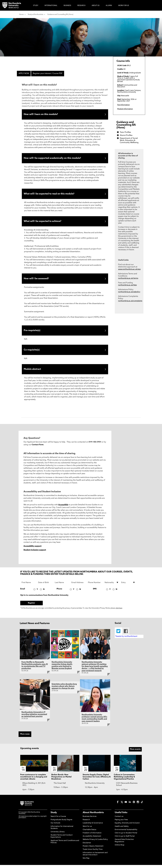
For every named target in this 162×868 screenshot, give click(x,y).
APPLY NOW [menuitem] (24, 73)
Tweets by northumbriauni (126, 639)
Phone (59, 592)
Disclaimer (87, 846)
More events (135, 752)
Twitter (118, 634)
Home (21, 15)
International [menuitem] (51, 6)
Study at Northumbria (35, 15)
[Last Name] (62, 586)
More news (25, 737)
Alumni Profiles (126, 135)
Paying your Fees (121, 823)
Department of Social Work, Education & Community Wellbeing (129, 140)
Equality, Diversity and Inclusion (127, 826)
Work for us (87, 829)
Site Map (86, 861)
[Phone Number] (95, 586)
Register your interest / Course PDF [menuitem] (48, 73)
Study (54, 816)
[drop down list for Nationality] (112, 586)
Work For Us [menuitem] (124, 6)
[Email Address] (78, 586)
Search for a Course (58, 820)
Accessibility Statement (92, 839)
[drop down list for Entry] (128, 586)
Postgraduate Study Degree (61, 823)
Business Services (90, 820)
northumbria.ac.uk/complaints (130, 301)
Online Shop (120, 848)
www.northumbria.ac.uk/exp (129, 269)
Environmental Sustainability (126, 833)
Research (86, 823)
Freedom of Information (92, 836)
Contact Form (38, 448)
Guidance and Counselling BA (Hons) (60, 15)
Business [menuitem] (67, 6)
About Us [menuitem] (96, 6)
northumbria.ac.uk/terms (128, 278)
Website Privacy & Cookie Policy (95, 843)
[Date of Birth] (45, 586)
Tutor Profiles (125, 132)
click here (119, 611)
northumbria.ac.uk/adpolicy (129, 292)
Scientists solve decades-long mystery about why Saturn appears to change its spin (64, 689)
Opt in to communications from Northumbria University (44, 598)
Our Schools (55, 826)
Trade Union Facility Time (93, 853)
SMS (95, 592)
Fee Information (123, 105)
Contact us (119, 820)
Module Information (125, 109)
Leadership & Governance (93, 826)
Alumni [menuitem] (109, 6)
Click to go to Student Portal (126, 836)
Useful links (121, 816)
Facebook (126, 634)
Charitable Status (89, 833)
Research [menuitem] (81, 6)
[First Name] (29, 586)
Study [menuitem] (36, 6)
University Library (58, 835)
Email (23, 592)
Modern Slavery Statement (93, 849)
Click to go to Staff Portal (125, 839)
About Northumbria (93, 816)
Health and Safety (122, 829)
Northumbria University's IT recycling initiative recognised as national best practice (34, 717)
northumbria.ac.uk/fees (127, 285)
